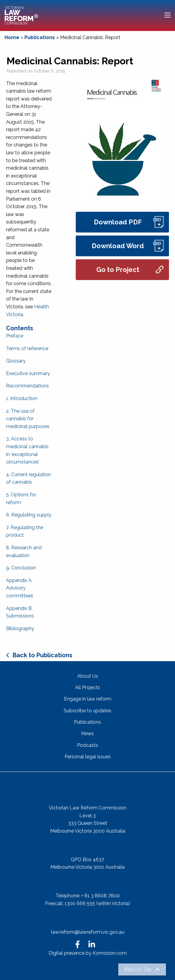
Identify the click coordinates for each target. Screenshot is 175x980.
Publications (40, 37)
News (87, 733)
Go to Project (130, 270)
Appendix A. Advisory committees (20, 588)
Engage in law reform (88, 699)
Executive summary (28, 373)
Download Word (128, 246)
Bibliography (20, 629)
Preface (15, 336)
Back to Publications (43, 655)
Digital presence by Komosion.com (88, 953)
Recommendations (27, 386)
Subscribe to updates (87, 711)
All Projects (88, 687)
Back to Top (138, 969)
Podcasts (87, 745)
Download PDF (129, 222)
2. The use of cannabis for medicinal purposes (28, 419)
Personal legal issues (88, 757)
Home (12, 37)
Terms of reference (27, 348)
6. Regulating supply (29, 515)
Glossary (16, 361)
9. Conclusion (21, 568)
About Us (88, 676)
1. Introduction (22, 398)
